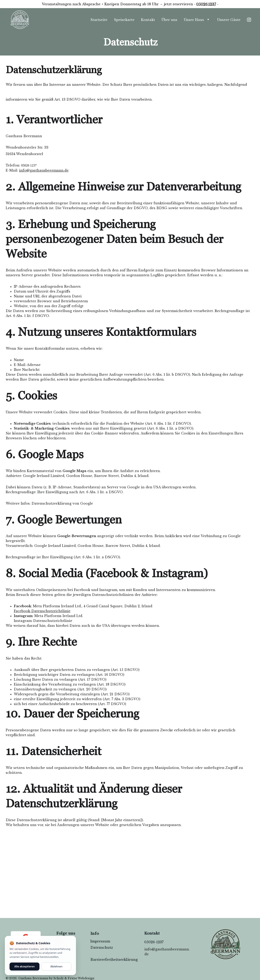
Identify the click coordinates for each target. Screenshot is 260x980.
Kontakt (148, 20)
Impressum (100, 942)
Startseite (99, 20)
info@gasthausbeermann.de (44, 217)
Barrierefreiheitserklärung (114, 960)
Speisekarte (124, 20)
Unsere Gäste (229, 20)
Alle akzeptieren (24, 966)
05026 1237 (206, 4)
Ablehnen (56, 966)
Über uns (169, 20)
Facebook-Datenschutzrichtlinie (42, 657)
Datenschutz (102, 948)
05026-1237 (154, 942)
